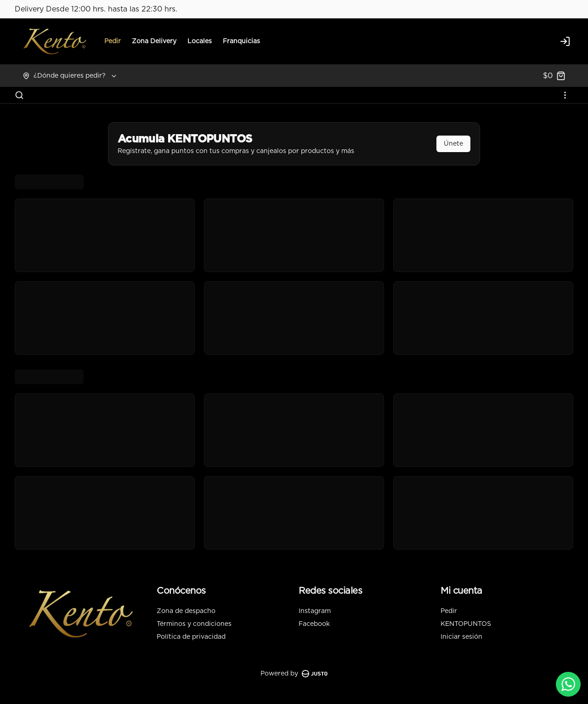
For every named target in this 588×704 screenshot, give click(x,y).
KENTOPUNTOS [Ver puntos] (466, 624)
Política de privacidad (191, 637)
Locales (200, 41)
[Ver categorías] (565, 95)
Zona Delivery (154, 41)
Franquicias (241, 41)
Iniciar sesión (461, 637)
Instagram (315, 611)
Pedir (113, 41)
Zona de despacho (186, 611)
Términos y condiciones (194, 624)
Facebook (314, 624)
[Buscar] (19, 95)
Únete (453, 144)
